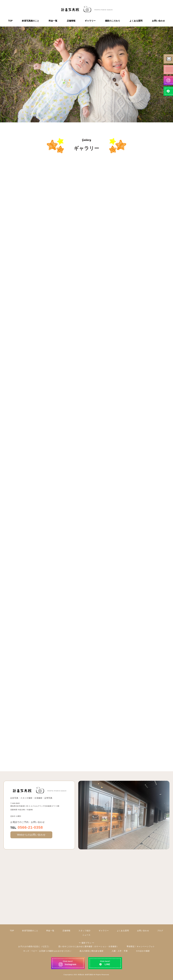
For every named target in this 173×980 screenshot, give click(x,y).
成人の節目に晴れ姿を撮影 (92, 951)
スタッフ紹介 (85, 931)
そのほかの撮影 (143, 951)
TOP (10, 21)
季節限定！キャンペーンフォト (141, 946)
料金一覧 (53, 21)
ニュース (86, 935)
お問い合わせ (158, 21)
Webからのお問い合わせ (31, 835)
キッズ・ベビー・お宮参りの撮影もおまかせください (47, 951)
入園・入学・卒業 (120, 951)
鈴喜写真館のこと (31, 21)
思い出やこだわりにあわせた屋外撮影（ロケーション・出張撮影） (88, 946)
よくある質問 (136, 21)
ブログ (160, 931)
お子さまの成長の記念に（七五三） (34, 946)
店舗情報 (71, 21)
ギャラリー (90, 21)
